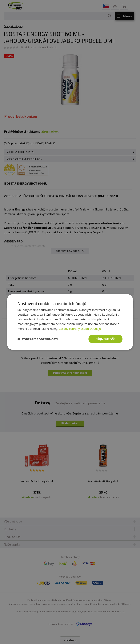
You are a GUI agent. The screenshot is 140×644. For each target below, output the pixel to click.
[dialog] (70, 322)
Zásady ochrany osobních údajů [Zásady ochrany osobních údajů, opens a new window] (80, 328)
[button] (38, 339)
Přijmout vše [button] (105, 339)
